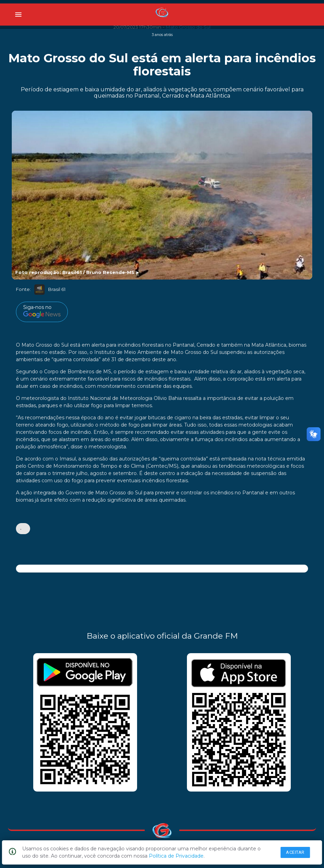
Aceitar (295, 852)
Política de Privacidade (176, 856)
